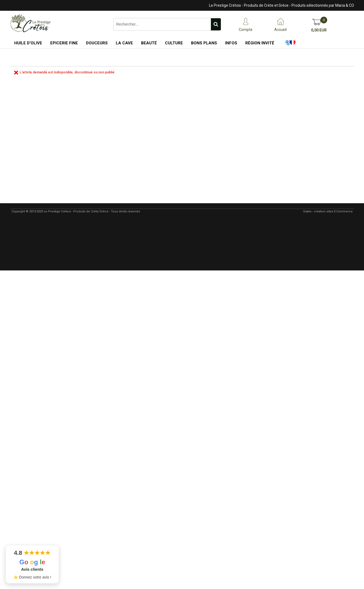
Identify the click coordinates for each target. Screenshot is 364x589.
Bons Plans (204, 43)
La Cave (124, 43)
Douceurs (97, 43)
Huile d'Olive (28, 43)
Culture (174, 43)
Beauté (149, 43)
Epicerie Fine (64, 43)
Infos (231, 43)
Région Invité (260, 43)
